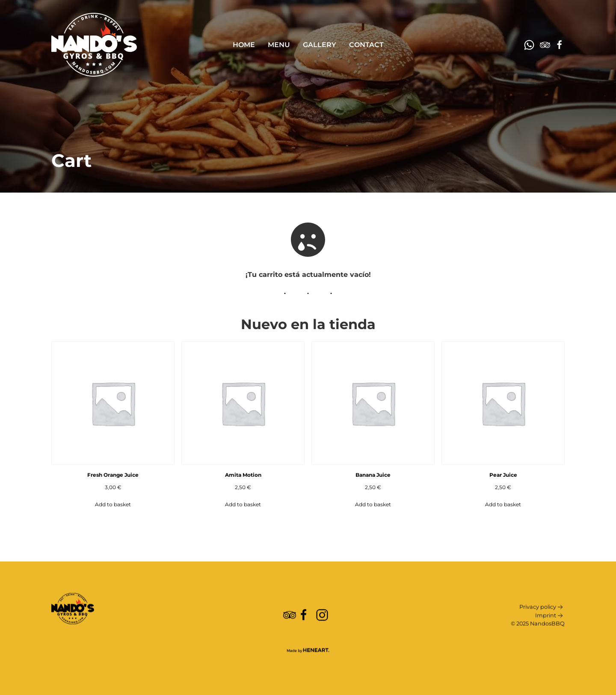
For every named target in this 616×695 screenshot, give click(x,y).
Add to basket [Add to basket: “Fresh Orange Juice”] (113, 504)
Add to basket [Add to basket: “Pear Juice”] (503, 504)
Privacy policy (542, 622)
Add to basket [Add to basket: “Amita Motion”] (243, 504)
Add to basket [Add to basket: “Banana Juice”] (373, 504)
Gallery (320, 45)
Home (244, 45)
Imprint (550, 630)
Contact (366, 45)
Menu (279, 45)
